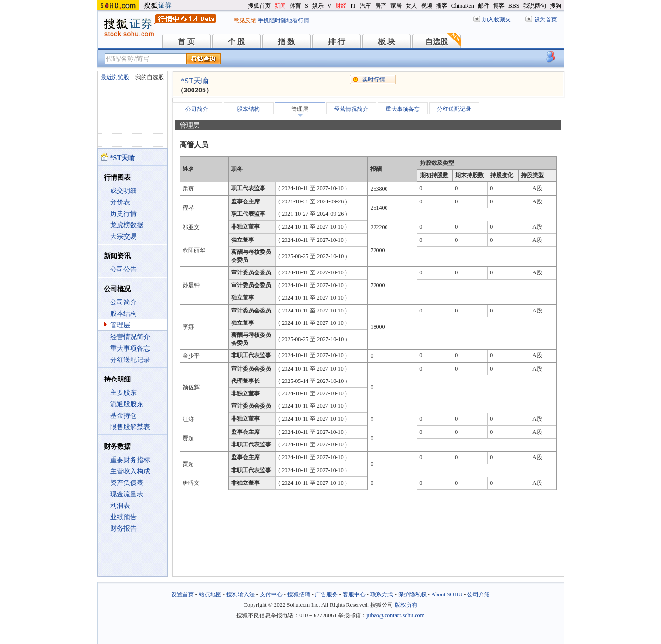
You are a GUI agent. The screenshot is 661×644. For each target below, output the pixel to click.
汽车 (366, 6)
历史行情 (123, 214)
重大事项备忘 (130, 348)
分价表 (120, 202)
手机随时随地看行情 (284, 20)
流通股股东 (127, 404)
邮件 (484, 6)
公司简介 (123, 302)
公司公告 (123, 269)
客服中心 (354, 594)
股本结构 (123, 314)
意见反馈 (245, 20)
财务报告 (123, 528)
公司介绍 (478, 594)
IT (353, 6)
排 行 (336, 42)
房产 (381, 6)
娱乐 (318, 6)
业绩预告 (123, 517)
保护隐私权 (412, 594)
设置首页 (183, 594)
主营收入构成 (130, 471)
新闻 (280, 6)
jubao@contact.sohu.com (396, 615)
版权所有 (406, 605)
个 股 (236, 42)
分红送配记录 (130, 360)
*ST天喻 (195, 81)
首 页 (186, 42)
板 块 (386, 42)
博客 (499, 6)
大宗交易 (123, 236)
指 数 (286, 42)
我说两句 (535, 6)
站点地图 (210, 594)
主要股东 (123, 393)
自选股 (437, 42)
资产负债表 (127, 483)
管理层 (120, 325)
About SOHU (447, 594)
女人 (411, 6)
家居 (396, 6)
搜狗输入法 (241, 594)
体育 (295, 6)
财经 (341, 6)
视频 (427, 6)
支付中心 (271, 594)
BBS (514, 6)
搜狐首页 (259, 6)
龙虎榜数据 (127, 225)
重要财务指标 (130, 460)
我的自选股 (150, 77)
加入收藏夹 (497, 20)
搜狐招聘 (299, 594)
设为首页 (546, 20)
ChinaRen (463, 6)
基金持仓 (123, 416)
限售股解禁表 (130, 427)
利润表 (120, 506)
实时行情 (374, 80)
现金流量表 (127, 494)
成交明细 (123, 191)
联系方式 (382, 594)
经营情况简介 (130, 337)
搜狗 (556, 6)
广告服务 (326, 594)
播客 (442, 6)
